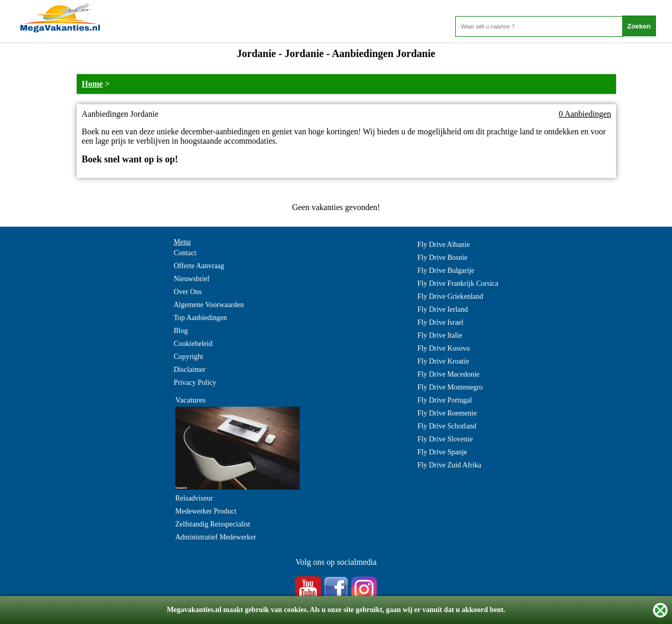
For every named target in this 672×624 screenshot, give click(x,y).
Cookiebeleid (193, 344)
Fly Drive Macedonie (449, 374)
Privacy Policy (195, 383)
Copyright (188, 357)
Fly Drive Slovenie (445, 439)
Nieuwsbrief (192, 279)
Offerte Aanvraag (199, 266)
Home (93, 84)
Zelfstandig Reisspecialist (213, 524)
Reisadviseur (194, 498)
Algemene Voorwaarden (209, 305)
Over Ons (188, 292)
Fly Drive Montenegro (450, 387)
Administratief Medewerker (216, 537)
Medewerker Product (206, 511)
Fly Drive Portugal (445, 400)
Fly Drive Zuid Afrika (449, 465)
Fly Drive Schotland (447, 426)
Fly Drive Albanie (444, 245)
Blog (181, 331)
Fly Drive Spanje (442, 452)
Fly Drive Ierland (443, 309)
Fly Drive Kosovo (444, 348)
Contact (185, 253)
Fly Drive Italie (440, 335)
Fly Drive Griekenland (450, 296)
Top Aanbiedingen (200, 318)
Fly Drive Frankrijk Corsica (458, 283)
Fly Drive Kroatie (443, 361)
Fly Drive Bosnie (442, 258)
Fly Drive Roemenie (447, 413)
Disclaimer (190, 370)
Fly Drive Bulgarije (446, 271)
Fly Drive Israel (440, 322)
